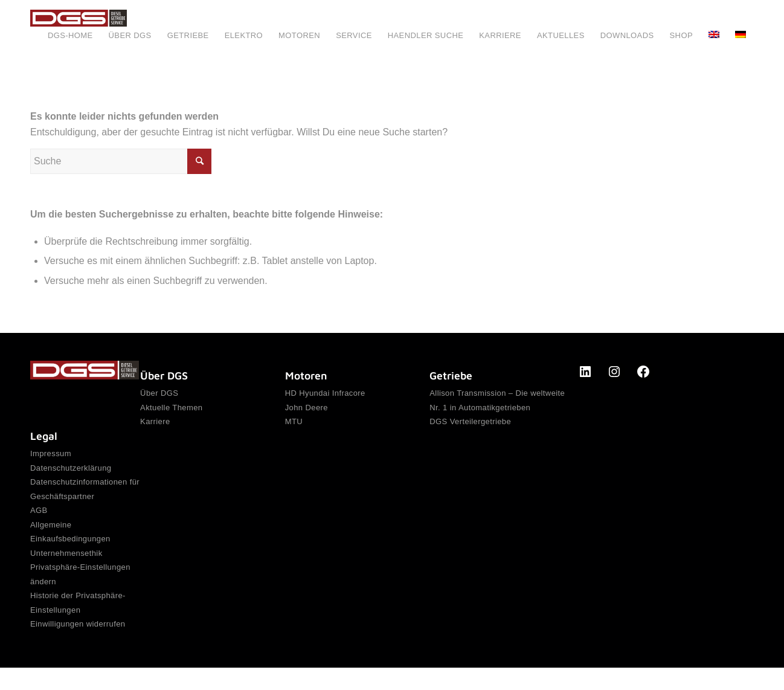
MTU (294, 426)
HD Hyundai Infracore (325, 394)
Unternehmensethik (66, 566)
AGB (39, 518)
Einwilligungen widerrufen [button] (78, 646)
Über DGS (159, 394)
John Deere (307, 410)
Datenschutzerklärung (71, 470)
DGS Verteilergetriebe (470, 426)
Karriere (155, 426)
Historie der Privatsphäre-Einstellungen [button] (78, 621)
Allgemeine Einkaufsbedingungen (70, 542)
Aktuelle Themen (171, 410)
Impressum (51, 454)
